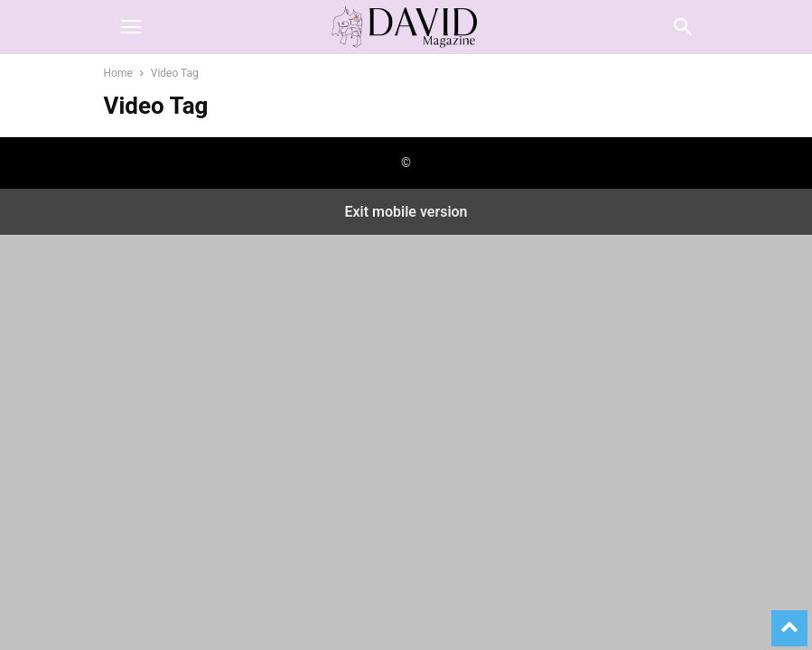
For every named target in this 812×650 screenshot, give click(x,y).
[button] (131, 27)
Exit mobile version (406, 212)
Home (118, 73)
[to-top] (789, 620)
